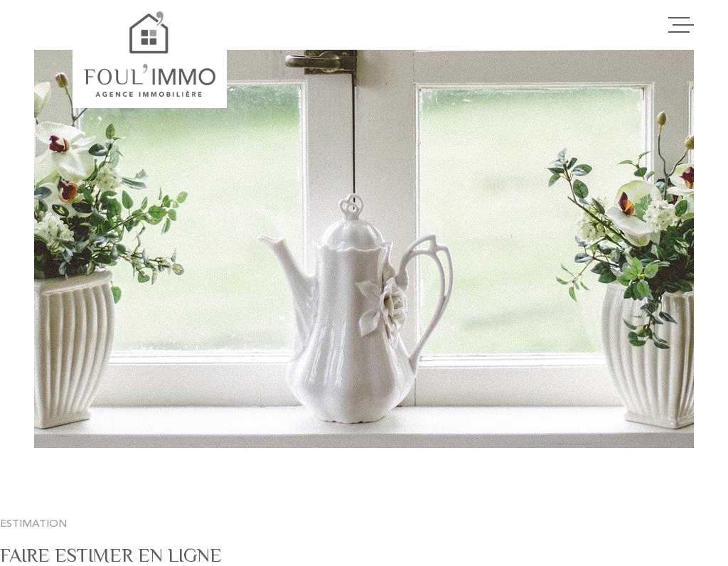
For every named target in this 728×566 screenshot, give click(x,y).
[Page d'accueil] (150, 54)
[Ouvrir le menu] (681, 25)
